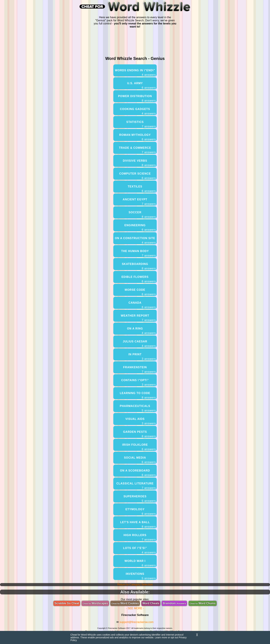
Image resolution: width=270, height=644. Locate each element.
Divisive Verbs (139, 163)
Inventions (141, 576)
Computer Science (137, 176)
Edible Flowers (139, 279)
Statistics (141, 124)
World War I (140, 563)
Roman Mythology (138, 137)
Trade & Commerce (137, 150)
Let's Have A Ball (138, 525)
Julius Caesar (139, 344)
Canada (142, 305)
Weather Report (138, 318)
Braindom (174, 603)
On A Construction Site (135, 240)
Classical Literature (136, 486)
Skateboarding (139, 266)
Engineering (140, 228)
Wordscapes (95, 603)
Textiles (142, 189)
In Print (142, 357)
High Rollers (140, 537)
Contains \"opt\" (139, 383)
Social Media (140, 460)
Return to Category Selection (135, 585)
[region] (135, 41)
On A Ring (141, 331)
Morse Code (140, 292)
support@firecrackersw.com (137, 622)
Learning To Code (138, 395)
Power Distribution (137, 98)
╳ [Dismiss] (197, 635)
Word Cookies (125, 603)
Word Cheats (151, 603)
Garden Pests (139, 434)
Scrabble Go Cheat (67, 603)
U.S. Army (141, 86)
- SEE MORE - (135, 608)
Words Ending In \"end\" (135, 73)
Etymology (141, 512)
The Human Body (139, 253)
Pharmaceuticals (138, 408)
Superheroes (140, 499)
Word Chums (203, 603)
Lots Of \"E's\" (139, 550)
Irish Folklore (139, 447)
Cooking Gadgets (138, 111)
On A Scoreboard (138, 473)
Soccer (142, 215)
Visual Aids (141, 421)
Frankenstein (139, 370)
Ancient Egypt (139, 202)
